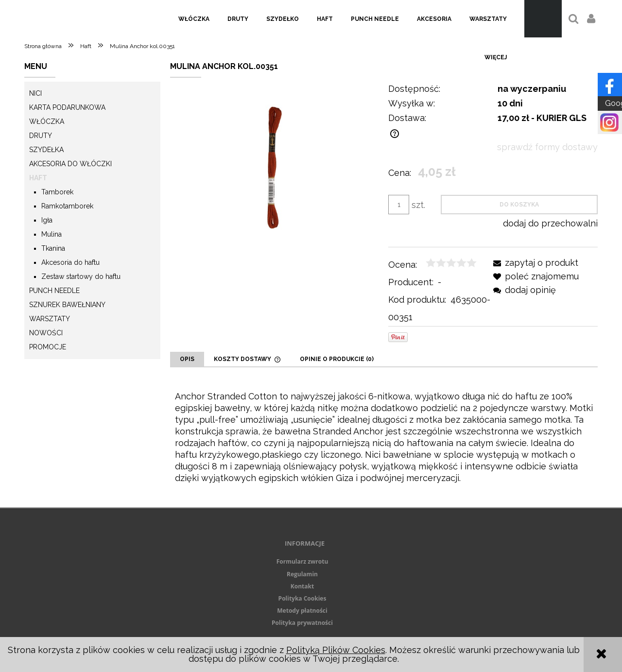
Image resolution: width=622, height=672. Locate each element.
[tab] (187, 359)
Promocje (48, 347)
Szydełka (46, 150)
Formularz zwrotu (302, 561)
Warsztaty (50, 319)
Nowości (46, 333)
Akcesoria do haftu (70, 262)
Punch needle (54, 291)
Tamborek (57, 192)
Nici (35, 93)
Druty (41, 136)
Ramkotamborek (67, 206)
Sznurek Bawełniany (67, 305)
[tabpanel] (384, 437)
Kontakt (302, 586)
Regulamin (302, 574)
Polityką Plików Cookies (336, 650)
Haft (38, 178)
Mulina (52, 234)
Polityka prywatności (302, 623)
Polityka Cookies (302, 598)
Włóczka (47, 121)
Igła (47, 220)
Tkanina (53, 248)
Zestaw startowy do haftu (81, 276)
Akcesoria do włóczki (70, 164)
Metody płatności (302, 611)
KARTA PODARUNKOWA (67, 107)
